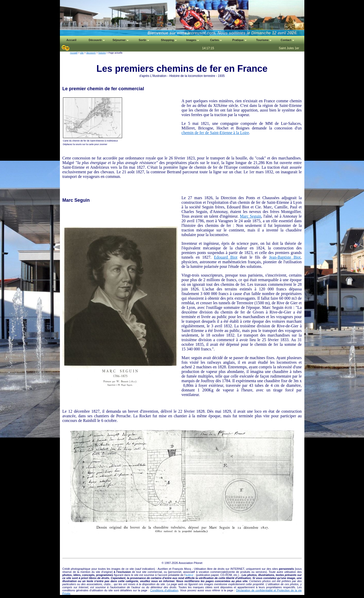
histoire (102, 53)
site (82, 53)
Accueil (74, 53)
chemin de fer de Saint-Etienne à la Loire (215, 133)
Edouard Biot (226, 257)
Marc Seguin (250, 216)
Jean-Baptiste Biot (285, 257)
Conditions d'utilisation (164, 590)
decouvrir (91, 53)
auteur (190, 575)
